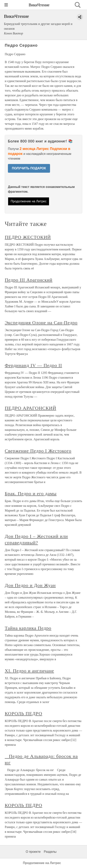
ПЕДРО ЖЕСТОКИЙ (28, 237)
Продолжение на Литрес (29, 201)
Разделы (50, 852)
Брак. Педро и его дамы (31, 494)
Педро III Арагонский (29, 280)
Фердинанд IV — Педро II (33, 365)
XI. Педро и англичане (29, 671)
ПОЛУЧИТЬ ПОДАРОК (29, 168)
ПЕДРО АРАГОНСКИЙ (30, 408)
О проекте (33, 852)
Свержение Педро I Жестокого (38, 451)
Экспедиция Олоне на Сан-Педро (41, 323)
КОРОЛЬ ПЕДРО (23, 714)
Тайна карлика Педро (28, 628)
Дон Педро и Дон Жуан (30, 585)
